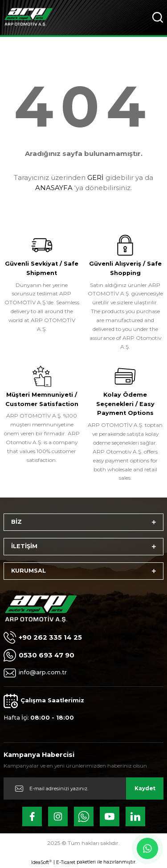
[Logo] (29, 18)
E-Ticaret (66, 862)
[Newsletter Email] (83, 788)
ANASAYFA (54, 188)
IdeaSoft (41, 862)
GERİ (96, 177)
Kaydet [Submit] (145, 788)
